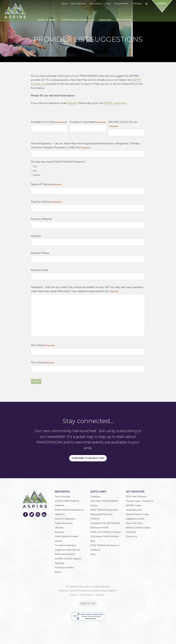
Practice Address (46, 202)
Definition (95, 497)
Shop (93, 554)
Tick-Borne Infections (66, 545)
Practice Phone (40, 253)
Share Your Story (134, 523)
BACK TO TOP (88, 604)
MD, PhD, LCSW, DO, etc (123, 124)
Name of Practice (46, 185)
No (35, 171)
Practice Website (41, 219)
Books (58, 572)
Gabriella (72, 103)
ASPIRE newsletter (115, 103)
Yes (35, 167)
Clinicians (59, 528)
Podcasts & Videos (64, 568)
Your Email (42, 363)
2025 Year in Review (136, 497)
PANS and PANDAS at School (105, 532)
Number (36, 236)
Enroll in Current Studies (138, 528)
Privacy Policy (86, 595)
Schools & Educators (65, 519)
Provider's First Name (49, 122)
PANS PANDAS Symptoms (104, 510)
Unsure (37, 175)
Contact (73, 595)
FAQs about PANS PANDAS (105, 536)
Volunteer (131, 532)
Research (59, 532)
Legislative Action (135, 519)
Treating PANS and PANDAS (105, 523)
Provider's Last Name (88, 122)
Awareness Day (134, 510)
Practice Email (40, 270)
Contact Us (131, 536)
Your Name (43, 345)
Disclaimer (100, 595)
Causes (94, 505)
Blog (93, 541)
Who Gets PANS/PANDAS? (104, 501)
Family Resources (64, 523)
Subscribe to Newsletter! (88, 458)
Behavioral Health (100, 528)
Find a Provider (62, 497)
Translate (137, 4)
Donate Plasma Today (137, 514)
